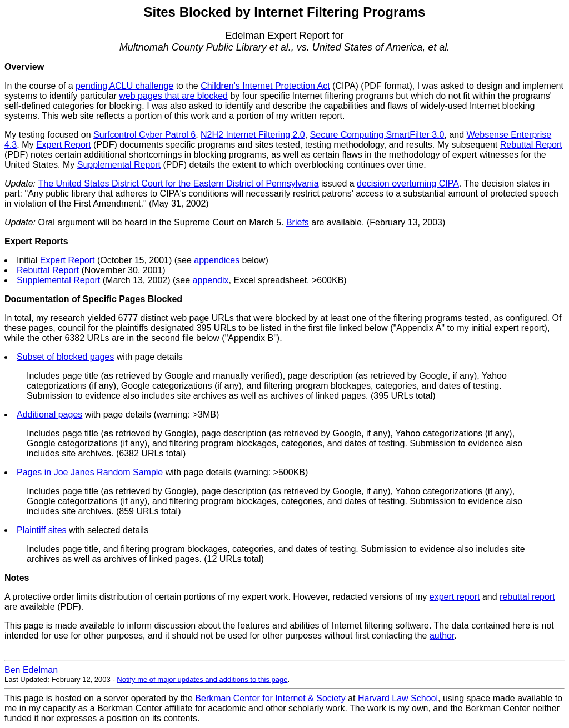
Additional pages (49, 415)
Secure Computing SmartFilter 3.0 (377, 135)
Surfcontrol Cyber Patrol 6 (144, 135)
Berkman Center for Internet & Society (270, 698)
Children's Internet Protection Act (265, 86)
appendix (211, 280)
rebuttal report (527, 597)
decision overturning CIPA (408, 184)
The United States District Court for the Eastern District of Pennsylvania (178, 184)
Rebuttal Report (531, 145)
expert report (455, 597)
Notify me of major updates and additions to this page (202, 679)
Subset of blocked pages (65, 357)
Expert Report (64, 145)
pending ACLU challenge (124, 86)
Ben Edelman (31, 670)
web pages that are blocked (173, 96)
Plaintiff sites (42, 530)
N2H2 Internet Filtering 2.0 (253, 135)
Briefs (298, 222)
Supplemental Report (119, 165)
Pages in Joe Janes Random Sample (90, 472)
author (442, 636)
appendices (217, 260)
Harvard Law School (398, 698)
